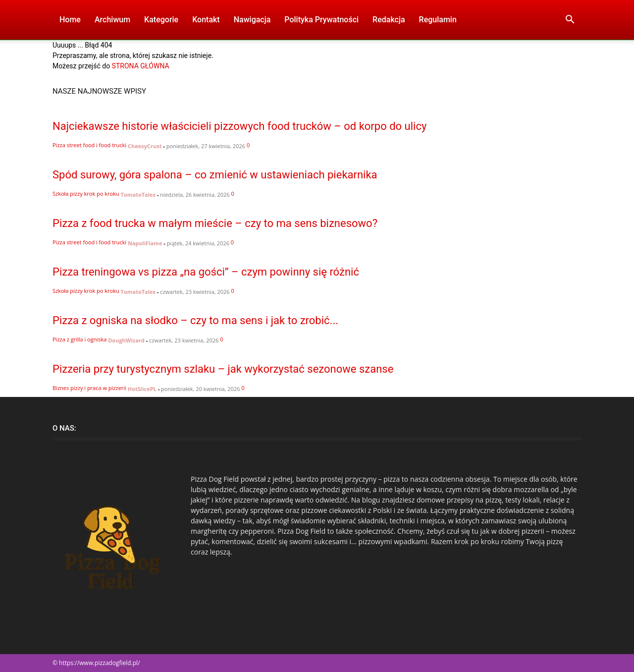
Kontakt (206, 20)
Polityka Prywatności (321, 20)
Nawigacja (252, 20)
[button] (570, 21)
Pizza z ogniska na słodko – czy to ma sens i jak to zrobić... (195, 320)
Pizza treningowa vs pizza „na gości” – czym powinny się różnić (206, 272)
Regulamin (438, 20)
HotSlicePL (142, 389)
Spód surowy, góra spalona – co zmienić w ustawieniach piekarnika (215, 175)
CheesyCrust (145, 146)
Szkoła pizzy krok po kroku (86, 194)
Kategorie (161, 20)
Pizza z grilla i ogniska (79, 339)
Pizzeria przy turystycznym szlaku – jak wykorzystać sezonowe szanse (223, 369)
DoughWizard (126, 340)
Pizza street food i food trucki (89, 145)
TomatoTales (138, 195)
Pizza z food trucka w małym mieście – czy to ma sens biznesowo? (215, 223)
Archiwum (112, 20)
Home (70, 20)
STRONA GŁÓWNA (141, 66)
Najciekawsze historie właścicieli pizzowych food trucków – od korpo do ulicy (239, 126)
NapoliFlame (145, 243)
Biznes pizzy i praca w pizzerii (89, 388)
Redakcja (389, 20)
